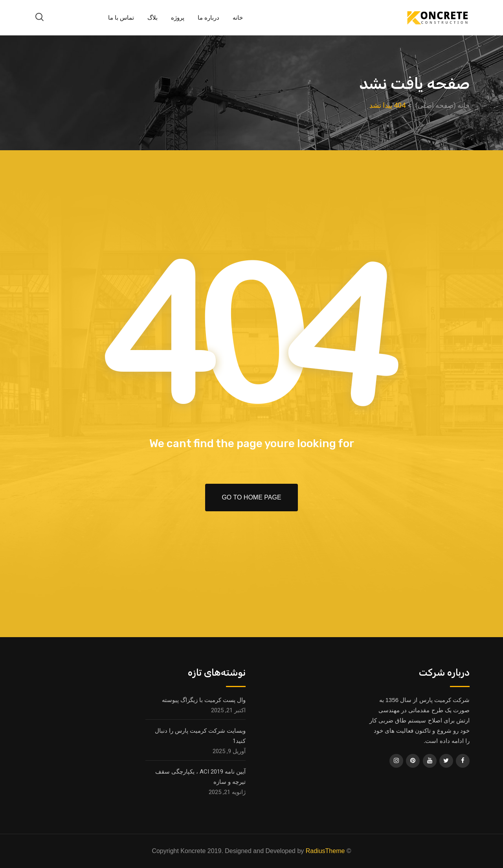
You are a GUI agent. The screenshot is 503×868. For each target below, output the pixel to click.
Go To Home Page (251, 497)
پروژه (178, 18)
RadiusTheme (325, 851)
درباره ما (208, 18)
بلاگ (152, 18)
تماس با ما (121, 18)
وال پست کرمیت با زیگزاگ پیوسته (204, 700)
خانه (238, 18)
